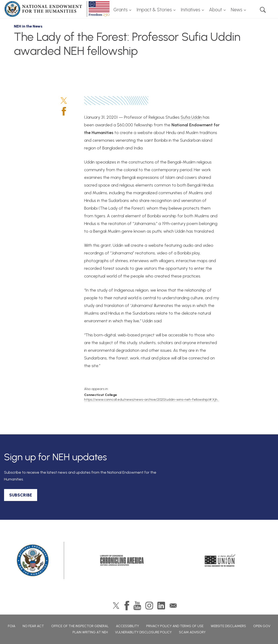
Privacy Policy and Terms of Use (175, 626)
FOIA (12, 626)
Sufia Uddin (191, 117)
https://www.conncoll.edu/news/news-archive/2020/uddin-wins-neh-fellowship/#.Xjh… (152, 399)
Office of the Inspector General (80, 626)
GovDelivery (173, 606)
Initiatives (190, 10)
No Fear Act (33, 626)
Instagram (149, 606)
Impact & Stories (154, 10)
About (216, 10)
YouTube (137, 606)
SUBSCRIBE (21, 495)
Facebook (64, 111)
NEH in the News (28, 26)
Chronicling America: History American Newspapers (122, 560)
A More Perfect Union (220, 560)
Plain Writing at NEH (90, 632)
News (237, 10)
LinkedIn (161, 606)
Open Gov (262, 626)
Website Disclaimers (228, 626)
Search (263, 10)
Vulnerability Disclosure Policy (143, 632)
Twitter (64, 101)
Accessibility (127, 626)
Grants (121, 10)
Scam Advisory (192, 632)
